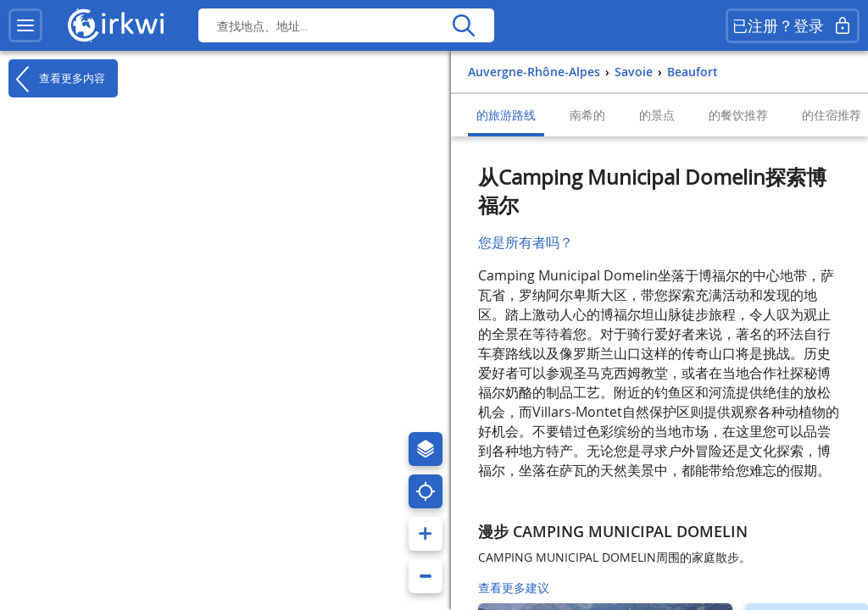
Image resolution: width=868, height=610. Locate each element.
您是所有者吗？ (526, 242)
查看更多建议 (514, 588)
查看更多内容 (57, 79)
